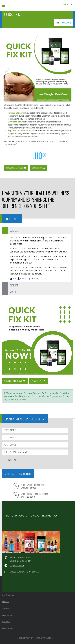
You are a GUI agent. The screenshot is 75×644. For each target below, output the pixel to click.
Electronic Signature (7, 628)
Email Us (36, 572)
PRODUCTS (21, 516)
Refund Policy (6, 608)
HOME (58, 23)
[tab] (37, 231)
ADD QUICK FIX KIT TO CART (29, 150)
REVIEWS (34, 516)
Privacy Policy (6, 622)
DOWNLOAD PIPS (38, 150)
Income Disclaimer (7, 615)
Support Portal (17, 566)
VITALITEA (13, 292)
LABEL (24, 279)
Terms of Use (5, 602)
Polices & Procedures (8, 595)
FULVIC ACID (14, 285)
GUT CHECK (14, 231)
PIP (14, 279)
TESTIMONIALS (50, 516)
